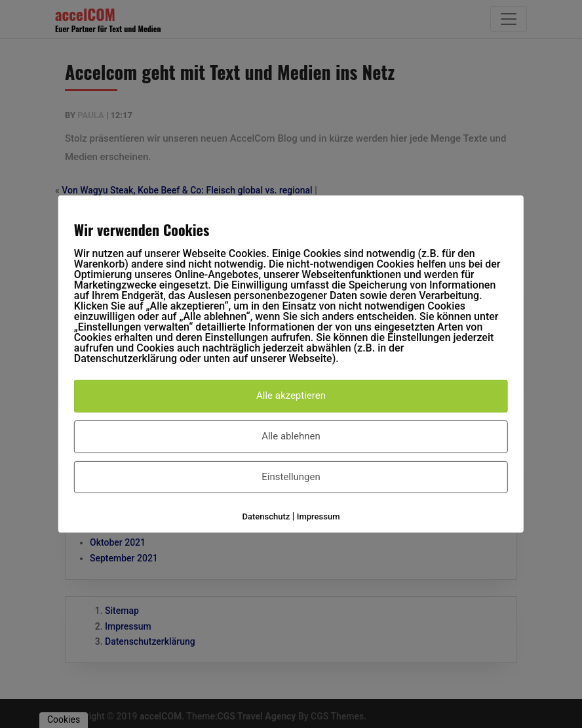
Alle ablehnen (291, 436)
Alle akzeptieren (291, 395)
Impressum (319, 516)
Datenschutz (266, 516)
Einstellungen (291, 477)
